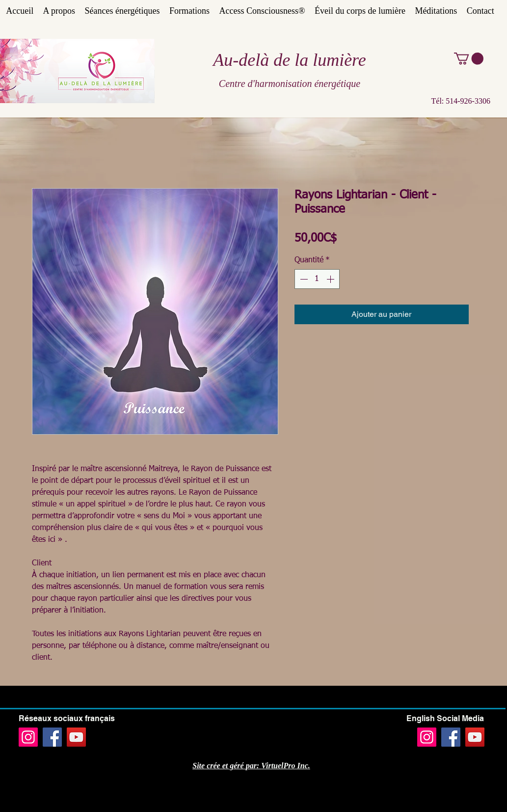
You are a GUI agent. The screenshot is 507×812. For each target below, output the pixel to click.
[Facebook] (52, 737)
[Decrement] (303, 279)
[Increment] (331, 279)
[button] (469, 58)
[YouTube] (76, 737)
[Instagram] (28, 737)
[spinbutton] (317, 279)
